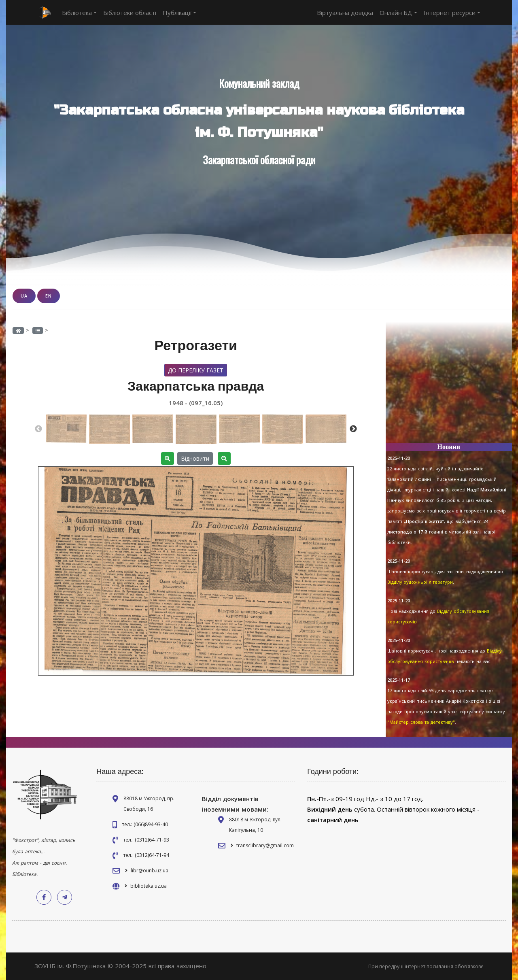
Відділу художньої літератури (420, 582)
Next (353, 429)
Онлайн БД (398, 13)
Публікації (180, 13)
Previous (38, 429)
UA (24, 296)
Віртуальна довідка (345, 13)
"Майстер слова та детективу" (421, 722)
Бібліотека (79, 13)
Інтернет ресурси (452, 13)
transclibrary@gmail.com (265, 845)
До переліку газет (196, 370)
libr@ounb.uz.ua (150, 871)
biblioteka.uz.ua (149, 886)
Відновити (195, 458)
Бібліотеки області (130, 13)
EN (49, 296)
